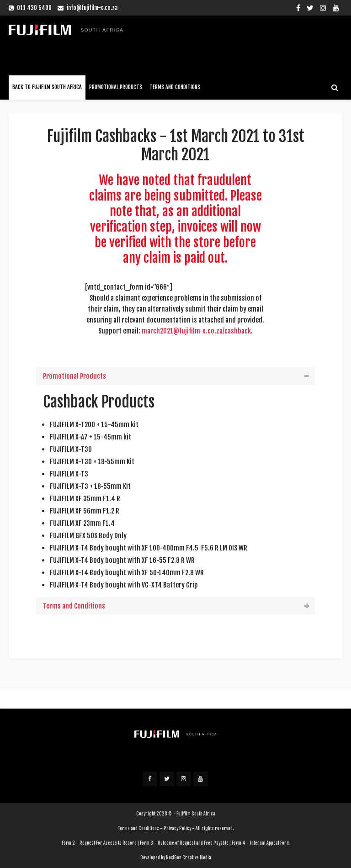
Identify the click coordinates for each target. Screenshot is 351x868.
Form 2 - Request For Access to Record (99, 843)
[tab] (175, 376)
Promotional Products (116, 87)
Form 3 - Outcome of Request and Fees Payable (184, 843)
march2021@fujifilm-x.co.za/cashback (196, 331)
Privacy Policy (177, 828)
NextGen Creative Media (189, 857)
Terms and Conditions (175, 87)
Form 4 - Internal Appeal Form (261, 843)
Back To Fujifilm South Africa (47, 87)
